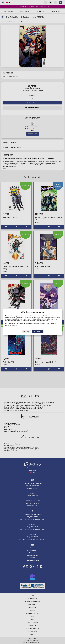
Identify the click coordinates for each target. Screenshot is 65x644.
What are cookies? (12, 326)
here (36, 323)
